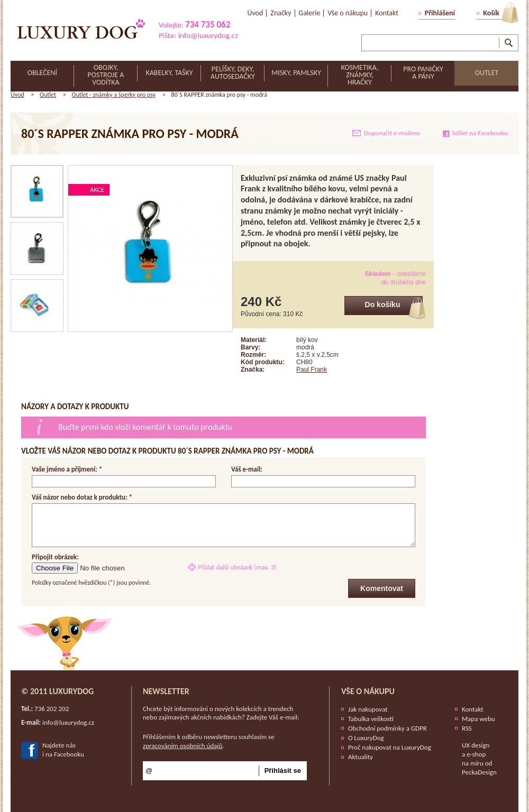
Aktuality (361, 757)
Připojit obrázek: (55, 557)
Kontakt (473, 709)
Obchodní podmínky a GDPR (387, 728)
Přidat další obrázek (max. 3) (237, 567)
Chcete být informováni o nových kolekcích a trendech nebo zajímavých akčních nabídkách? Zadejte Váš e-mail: (221, 713)
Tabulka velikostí (371, 719)
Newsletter (166, 691)
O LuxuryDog (366, 738)
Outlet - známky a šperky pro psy (113, 95)
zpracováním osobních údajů (183, 746)
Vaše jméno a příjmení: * (67, 469)
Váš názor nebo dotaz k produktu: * (82, 497)
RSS (467, 728)
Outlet (48, 95)
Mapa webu (478, 719)
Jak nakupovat (368, 709)
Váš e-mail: (247, 469)
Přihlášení (440, 13)
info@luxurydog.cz (208, 35)
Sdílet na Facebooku (480, 133)
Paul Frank (312, 370)
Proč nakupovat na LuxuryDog (390, 747)
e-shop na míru (474, 759)
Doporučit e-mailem (392, 133)
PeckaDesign (479, 772)
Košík (491, 13)
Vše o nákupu (368, 691)
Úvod (17, 95)
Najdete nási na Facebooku (63, 750)
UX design (476, 745)
